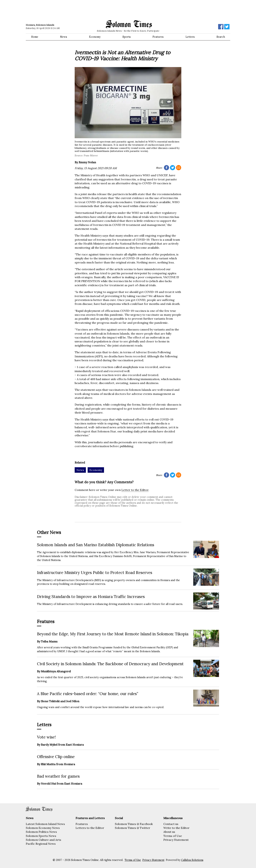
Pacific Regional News (41, 844)
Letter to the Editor (135, 490)
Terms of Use (173, 836)
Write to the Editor (176, 828)
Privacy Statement (176, 840)
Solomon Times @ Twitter (133, 828)
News (64, 37)
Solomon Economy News (43, 828)
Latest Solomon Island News (45, 824)
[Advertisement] (76, 10)
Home (35, 37)
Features (158, 37)
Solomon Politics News (41, 832)
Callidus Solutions (192, 860)
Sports (127, 37)
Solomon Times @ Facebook (134, 824)
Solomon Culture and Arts (43, 840)
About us (169, 832)
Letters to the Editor (90, 828)
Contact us (171, 824)
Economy (95, 37)
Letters (190, 37)
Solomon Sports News (41, 836)
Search (221, 37)
